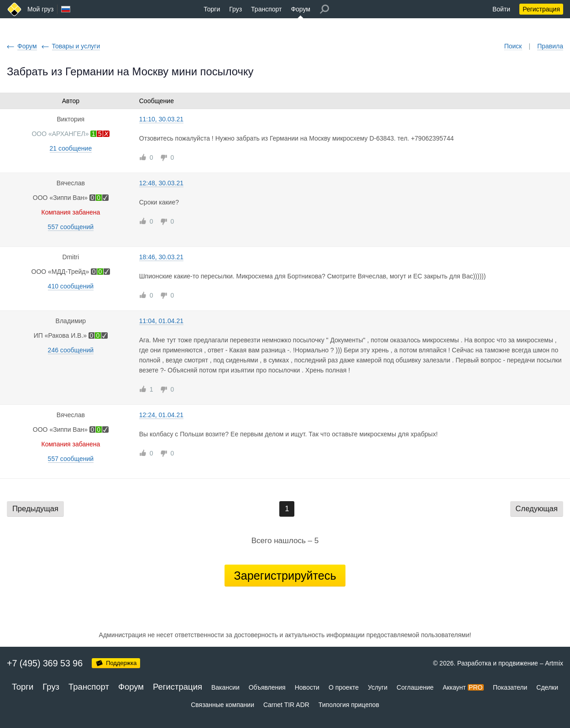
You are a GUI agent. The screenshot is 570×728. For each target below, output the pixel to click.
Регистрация (541, 9)
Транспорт (266, 9)
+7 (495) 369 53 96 (45, 663)
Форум (301, 9)
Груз (235, 9)
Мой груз (40, 9)
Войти (501, 9)
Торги (212, 9)
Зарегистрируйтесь (285, 576)
